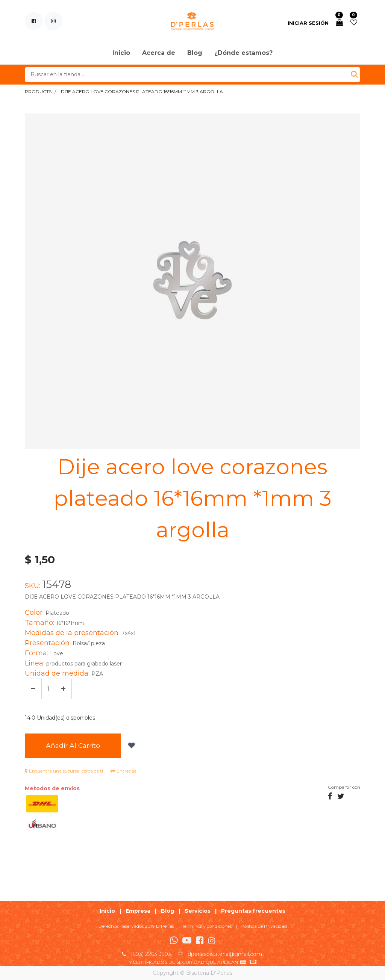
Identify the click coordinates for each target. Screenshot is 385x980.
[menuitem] (121, 53)
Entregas (123, 771)
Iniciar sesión (308, 23)
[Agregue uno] (63, 689)
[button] (131, 746)
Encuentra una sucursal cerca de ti (64, 771)
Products (38, 91)
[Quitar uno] (33, 689)
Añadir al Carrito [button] (73, 745)
